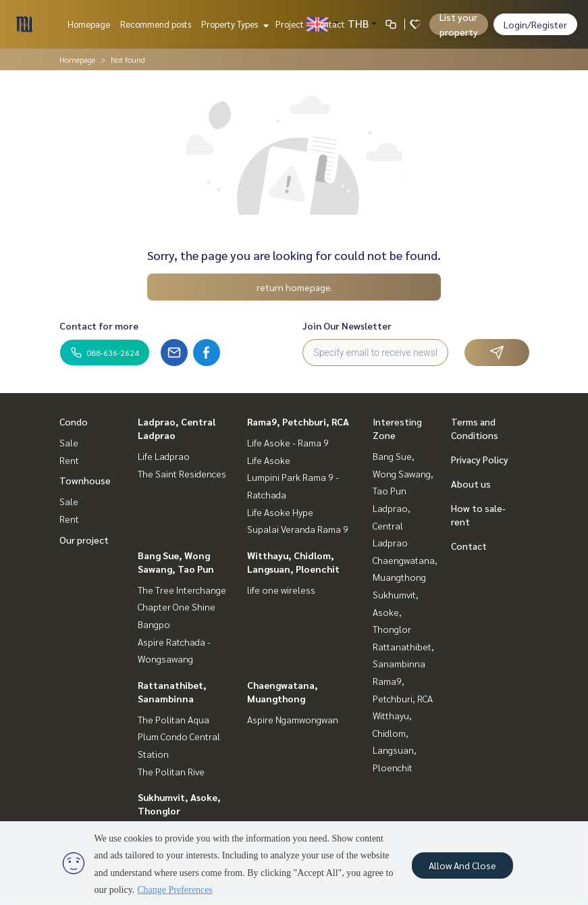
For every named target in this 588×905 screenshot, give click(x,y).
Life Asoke (269, 460)
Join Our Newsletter (347, 326)
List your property (459, 24)
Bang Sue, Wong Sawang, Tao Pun (403, 473)
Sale (69, 442)
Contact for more (99, 326)
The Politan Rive (171, 771)
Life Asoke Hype (280, 512)
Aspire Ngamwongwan (293, 719)
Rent (69, 460)
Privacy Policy (480, 459)
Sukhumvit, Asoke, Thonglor (396, 612)
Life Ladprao (164, 456)
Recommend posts (156, 24)
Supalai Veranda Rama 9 (298, 529)
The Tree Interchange (182, 590)
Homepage (89, 24)
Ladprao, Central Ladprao (392, 525)
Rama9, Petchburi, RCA (298, 421)
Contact (329, 24)
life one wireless (281, 590)
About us (471, 484)
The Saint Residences (182, 473)
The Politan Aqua (173, 719)
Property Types (233, 24)
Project (290, 24)
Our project (84, 540)
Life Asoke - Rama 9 (288, 442)
